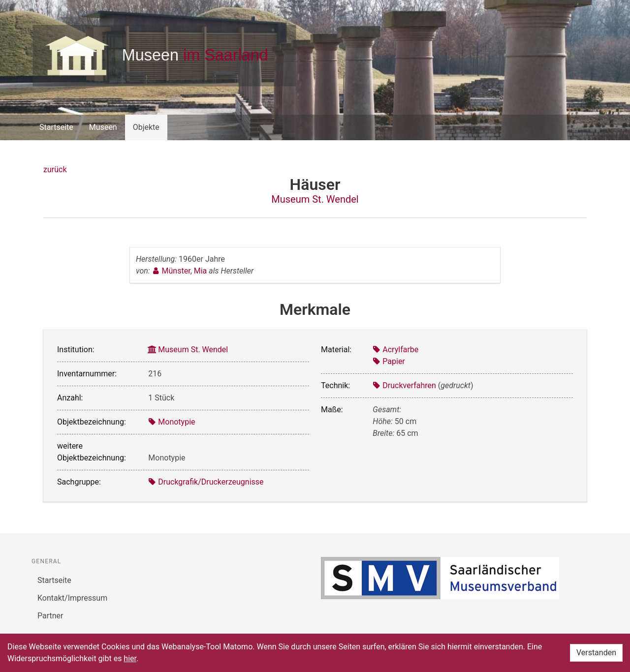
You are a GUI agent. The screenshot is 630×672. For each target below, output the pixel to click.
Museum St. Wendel (315, 199)
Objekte (146, 127)
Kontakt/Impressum (72, 598)
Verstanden (596, 653)
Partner (50, 616)
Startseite (56, 127)
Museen (103, 127)
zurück (55, 169)
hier (130, 658)
